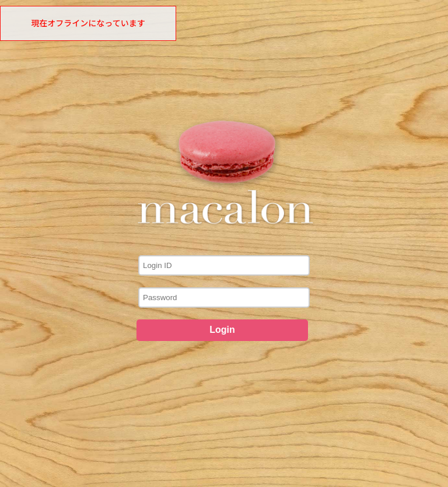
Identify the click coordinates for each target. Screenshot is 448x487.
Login (222, 330)
